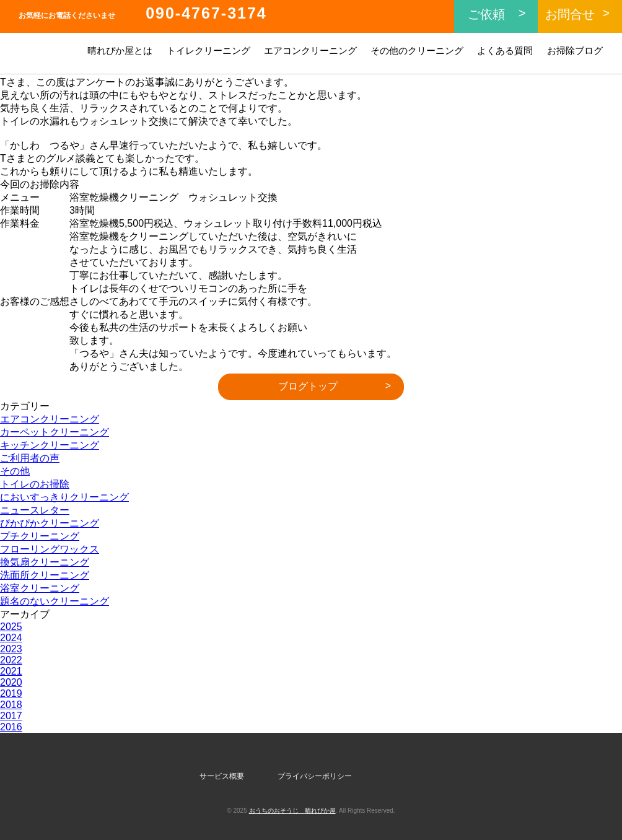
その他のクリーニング (417, 50)
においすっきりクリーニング (64, 497)
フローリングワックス (50, 549)
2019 (11, 693)
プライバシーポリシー (315, 776)
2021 (11, 671)
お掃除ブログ (575, 50)
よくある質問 (505, 50)
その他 (15, 471)
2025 (11, 627)
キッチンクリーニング (50, 445)
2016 (11, 727)
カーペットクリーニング (55, 432)
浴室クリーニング (40, 588)
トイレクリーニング (208, 50)
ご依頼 (486, 14)
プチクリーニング (40, 536)
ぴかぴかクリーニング (50, 523)
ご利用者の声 (30, 458)
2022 (11, 660)
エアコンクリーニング (310, 50)
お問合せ (570, 14)
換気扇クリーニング (45, 562)
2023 (11, 649)
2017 (11, 716)
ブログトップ (308, 386)
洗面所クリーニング (45, 575)
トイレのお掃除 (35, 484)
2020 (11, 682)
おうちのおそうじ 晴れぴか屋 (292, 811)
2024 (11, 638)
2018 (11, 705)
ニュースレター (35, 510)
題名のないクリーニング (55, 601)
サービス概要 (222, 776)
